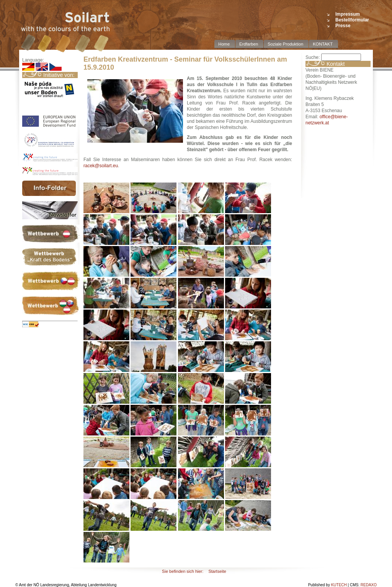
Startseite (217, 571)
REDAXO (369, 585)
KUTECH (339, 585)
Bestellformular (352, 20)
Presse (343, 26)
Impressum (348, 14)
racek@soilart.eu (101, 166)
